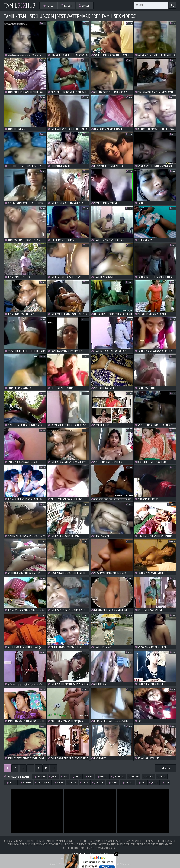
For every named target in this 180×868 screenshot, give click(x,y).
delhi (154, 783)
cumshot (128, 783)
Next (166, 768)
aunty (76, 777)
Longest (85, 6)
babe (89, 777)
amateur (39, 777)
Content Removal (99, 854)
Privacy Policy (79, 854)
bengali (134, 777)
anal (53, 777)
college (98, 783)
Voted (48, 6)
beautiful (118, 777)
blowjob (25, 783)
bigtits (11, 783)
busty (72, 783)
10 (46, 768)
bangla (102, 777)
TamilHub (20, 5)
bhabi (161, 777)
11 (54, 768)
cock (84, 783)
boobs (58, 783)
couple (112, 783)
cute (141, 783)
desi (165, 783)
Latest (66, 6)
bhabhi (148, 777)
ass (64, 777)
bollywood (42, 783)
